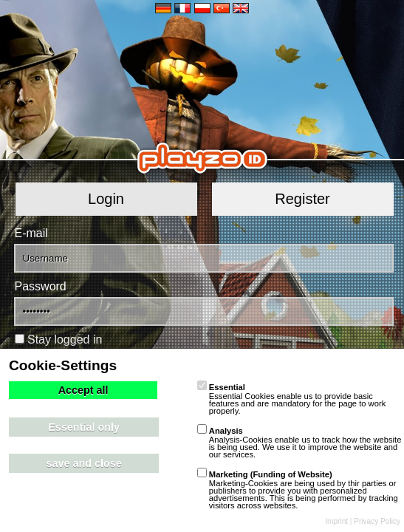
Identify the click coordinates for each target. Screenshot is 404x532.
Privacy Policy (377, 521)
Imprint (336, 521)
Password (41, 286)
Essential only (84, 427)
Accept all (83, 390)
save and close (83, 463)
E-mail (31, 233)
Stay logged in (65, 340)
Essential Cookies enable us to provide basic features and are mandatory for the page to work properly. (291, 399)
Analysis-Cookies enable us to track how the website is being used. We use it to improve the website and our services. (299, 443)
